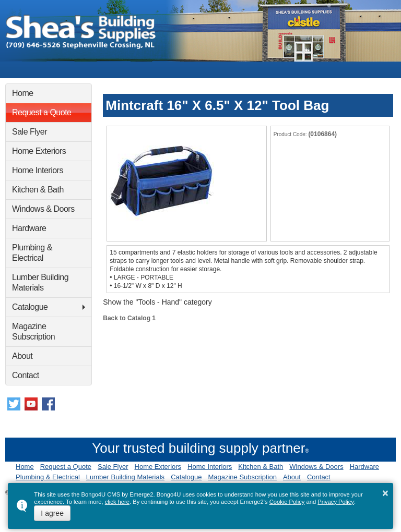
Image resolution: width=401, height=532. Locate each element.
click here (117, 502)
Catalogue (30, 307)
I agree (52, 513)
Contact (26, 375)
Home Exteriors (39, 151)
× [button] (385, 493)
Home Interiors (38, 170)
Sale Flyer (30, 132)
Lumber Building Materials (40, 282)
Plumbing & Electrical (32, 253)
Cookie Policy (287, 502)
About (22, 356)
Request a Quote (42, 112)
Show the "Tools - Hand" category (157, 302)
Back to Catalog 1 (129, 318)
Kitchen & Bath (38, 190)
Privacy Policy (336, 502)
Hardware (29, 228)
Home (23, 93)
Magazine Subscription (33, 331)
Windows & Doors (43, 209)
